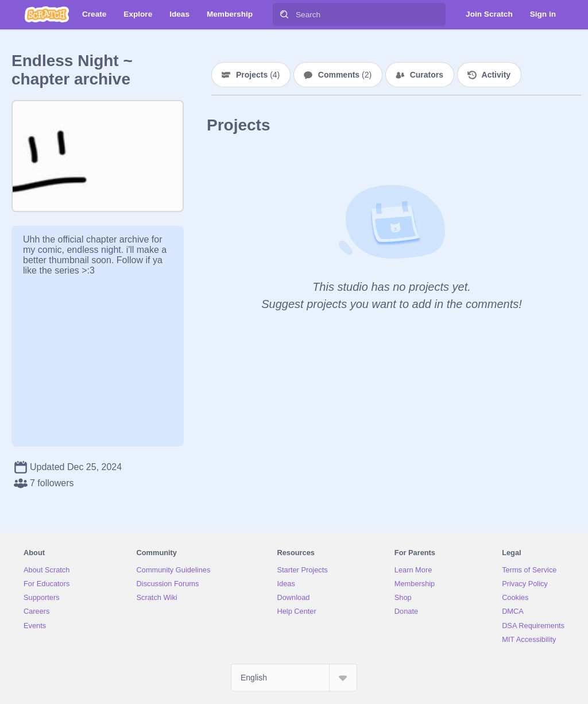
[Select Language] (294, 678)
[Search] (284, 14)
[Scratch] (47, 14)
